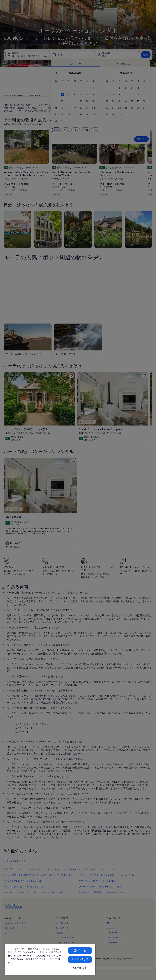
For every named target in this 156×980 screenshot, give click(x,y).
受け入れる (80, 951)
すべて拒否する (80, 959)
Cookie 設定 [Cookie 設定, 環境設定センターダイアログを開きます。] (80, 968)
